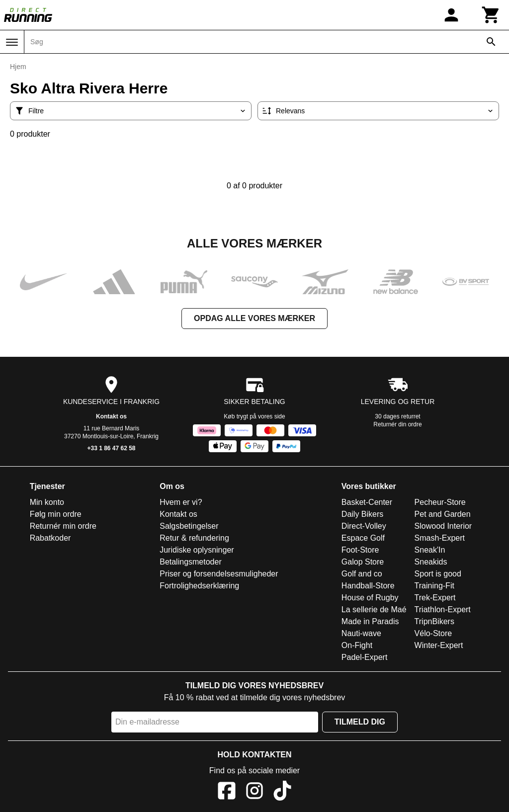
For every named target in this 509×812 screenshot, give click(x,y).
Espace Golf (363, 538)
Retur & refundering (194, 538)
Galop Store (363, 562)
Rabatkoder (50, 538)
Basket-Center (367, 502)
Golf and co (362, 574)
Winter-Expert (439, 645)
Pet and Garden (443, 514)
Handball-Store (368, 586)
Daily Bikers (362, 514)
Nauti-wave (361, 633)
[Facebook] (227, 792)
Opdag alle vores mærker (254, 318)
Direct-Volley (364, 526)
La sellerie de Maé (374, 609)
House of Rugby (370, 598)
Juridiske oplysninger (197, 550)
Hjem (18, 67)
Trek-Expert (435, 598)
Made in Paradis (370, 621)
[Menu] (12, 42)
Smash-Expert (440, 538)
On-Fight (357, 645)
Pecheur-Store (440, 502)
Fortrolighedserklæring (199, 586)
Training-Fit (434, 586)
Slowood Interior (443, 526)
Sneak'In (430, 550)
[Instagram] (254, 792)
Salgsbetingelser (189, 526)
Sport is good (438, 574)
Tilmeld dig (360, 722)
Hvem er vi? (181, 502)
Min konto (47, 502)
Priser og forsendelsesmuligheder (219, 574)
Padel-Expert (365, 657)
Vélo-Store (433, 633)
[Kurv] (491, 15)
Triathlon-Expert (443, 609)
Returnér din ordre (397, 424)
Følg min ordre (56, 514)
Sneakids (431, 562)
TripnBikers (434, 621)
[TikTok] (282, 792)
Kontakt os (111, 416)
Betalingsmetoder (191, 562)
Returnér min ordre (63, 526)
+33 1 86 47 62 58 (111, 448)
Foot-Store (360, 550)
